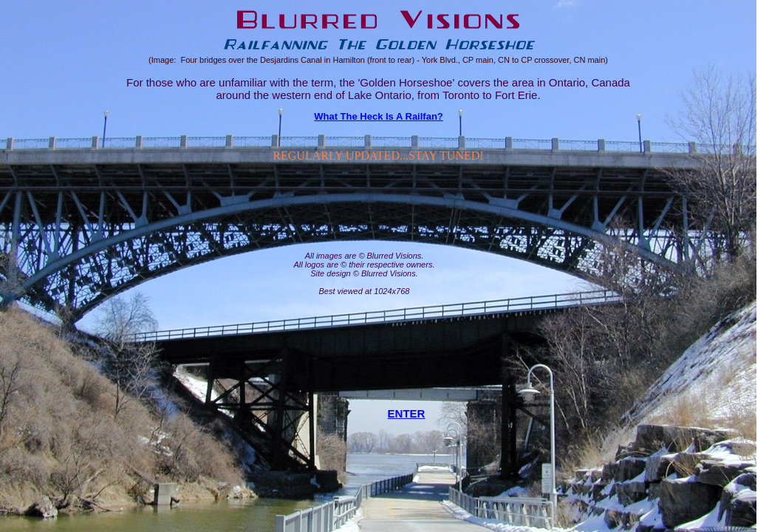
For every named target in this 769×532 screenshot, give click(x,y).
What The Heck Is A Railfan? (379, 116)
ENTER (407, 413)
